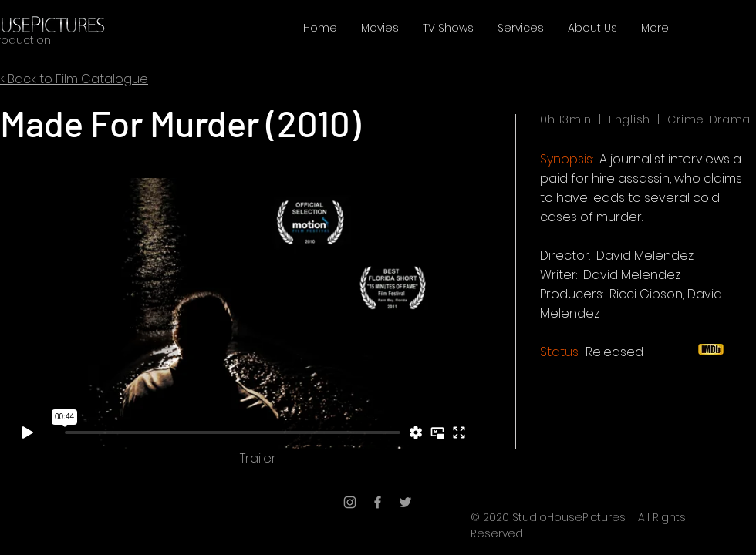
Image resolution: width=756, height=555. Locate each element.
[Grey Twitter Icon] (405, 502)
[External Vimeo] (240, 313)
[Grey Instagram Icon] (350, 502)
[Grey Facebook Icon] (378, 502)
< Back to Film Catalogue (74, 79)
